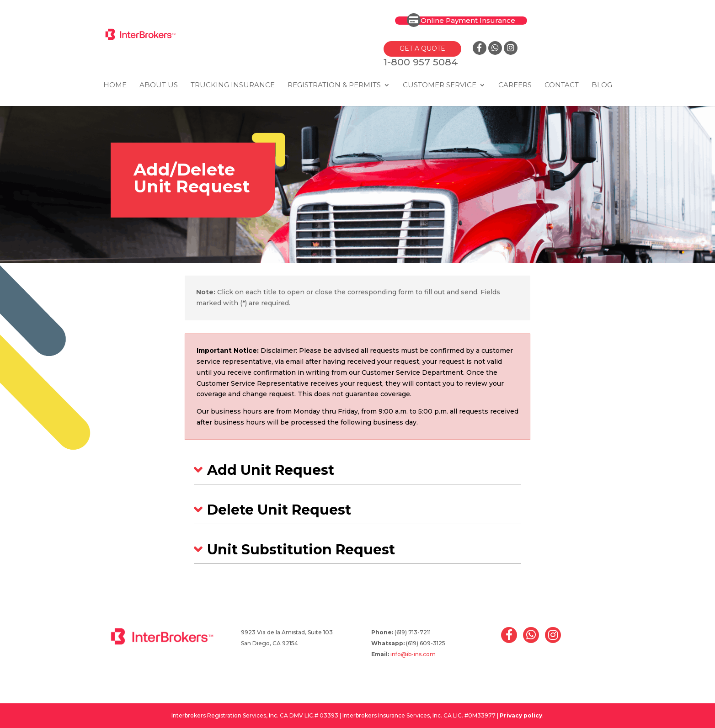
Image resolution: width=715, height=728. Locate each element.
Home (115, 85)
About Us (159, 85)
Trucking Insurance (233, 85)
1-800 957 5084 (420, 62)
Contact (562, 85)
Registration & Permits (334, 85)
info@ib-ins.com (413, 654)
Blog (602, 85)
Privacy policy (521, 715)
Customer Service (440, 85)
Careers (515, 85)
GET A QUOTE (422, 48)
